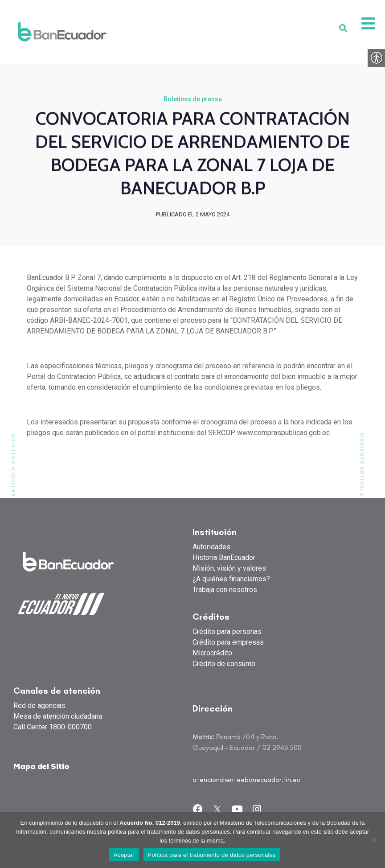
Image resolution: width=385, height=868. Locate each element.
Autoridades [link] (211, 547)
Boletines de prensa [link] (193, 100)
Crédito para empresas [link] (228, 643)
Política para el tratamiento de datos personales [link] (212, 855)
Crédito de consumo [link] (224, 664)
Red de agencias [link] (39, 706)
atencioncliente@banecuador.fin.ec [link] (246, 780)
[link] (62, 32)
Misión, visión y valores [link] (229, 569)
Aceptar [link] (124, 855)
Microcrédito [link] (212, 653)
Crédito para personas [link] (227, 632)
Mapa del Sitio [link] (41, 767)
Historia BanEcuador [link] (224, 558)
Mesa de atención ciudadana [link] (58, 717)
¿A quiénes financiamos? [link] (231, 579)
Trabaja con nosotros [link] (225, 590)
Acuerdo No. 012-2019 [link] (150, 823)
